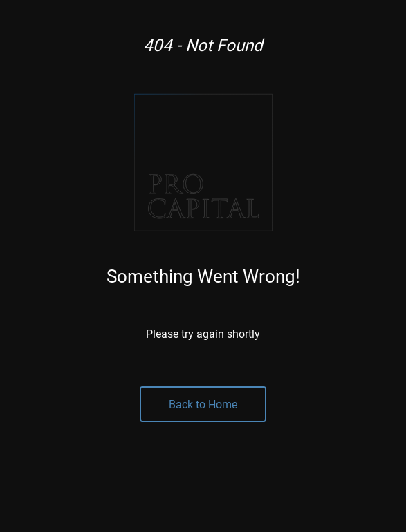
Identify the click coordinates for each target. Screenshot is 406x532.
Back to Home (203, 404)
